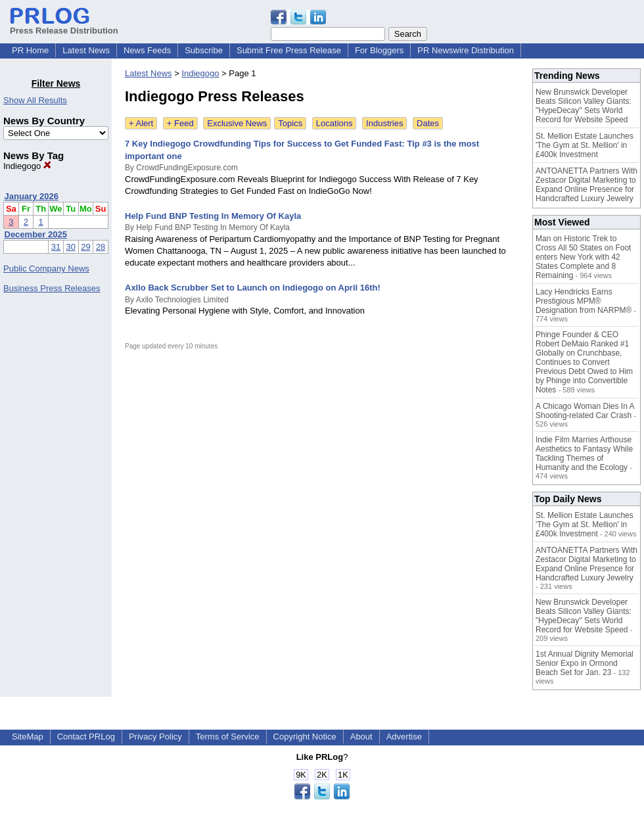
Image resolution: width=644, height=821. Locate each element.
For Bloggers (379, 50)
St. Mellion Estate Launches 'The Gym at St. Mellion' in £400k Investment (585, 145)
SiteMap (28, 737)
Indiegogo (27, 166)
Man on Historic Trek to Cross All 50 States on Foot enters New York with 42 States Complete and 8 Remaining (583, 257)
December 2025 (36, 234)
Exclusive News (237, 123)
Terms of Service (228, 737)
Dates (428, 123)
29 (85, 247)
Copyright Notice (305, 737)
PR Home (30, 50)
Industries (384, 123)
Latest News (86, 50)
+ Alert (141, 123)
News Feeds (147, 50)
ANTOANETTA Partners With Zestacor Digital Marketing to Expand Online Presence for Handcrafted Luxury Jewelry (586, 185)
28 (101, 247)
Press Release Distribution (64, 26)
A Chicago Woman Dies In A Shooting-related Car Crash (585, 411)
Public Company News (46, 269)
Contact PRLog (86, 737)
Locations (334, 123)
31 (56, 247)
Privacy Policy (155, 737)
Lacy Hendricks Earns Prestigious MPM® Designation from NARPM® (584, 301)
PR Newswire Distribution (466, 50)
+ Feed (180, 123)
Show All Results (35, 100)
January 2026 (32, 196)
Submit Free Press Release (289, 50)
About (361, 737)
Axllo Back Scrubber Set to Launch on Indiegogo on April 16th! (253, 288)
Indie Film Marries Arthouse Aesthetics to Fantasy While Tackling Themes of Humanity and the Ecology (584, 454)
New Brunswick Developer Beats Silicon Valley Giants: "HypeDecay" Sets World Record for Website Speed (584, 106)
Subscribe (204, 50)
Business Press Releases (52, 288)
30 (71, 247)
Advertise (404, 737)
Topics (290, 123)
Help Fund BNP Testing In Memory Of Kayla (213, 216)
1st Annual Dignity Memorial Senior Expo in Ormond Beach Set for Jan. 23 (585, 663)
